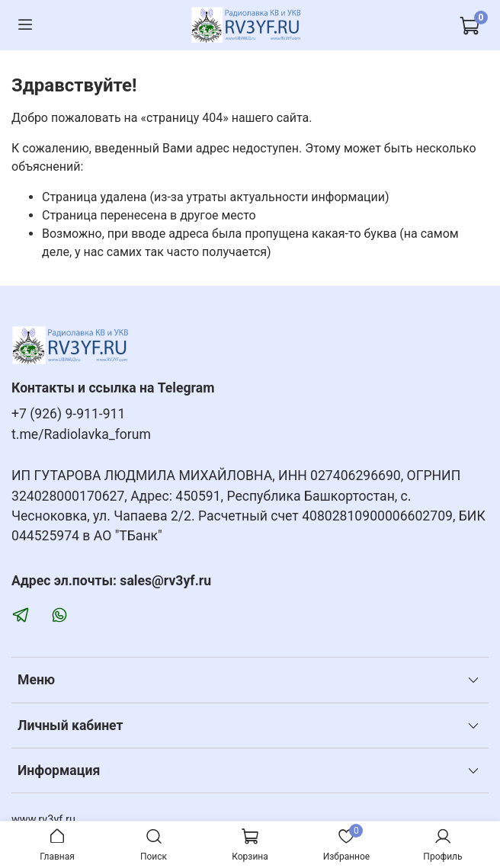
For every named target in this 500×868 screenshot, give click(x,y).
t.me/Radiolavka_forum (81, 434)
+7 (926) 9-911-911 (68, 414)
